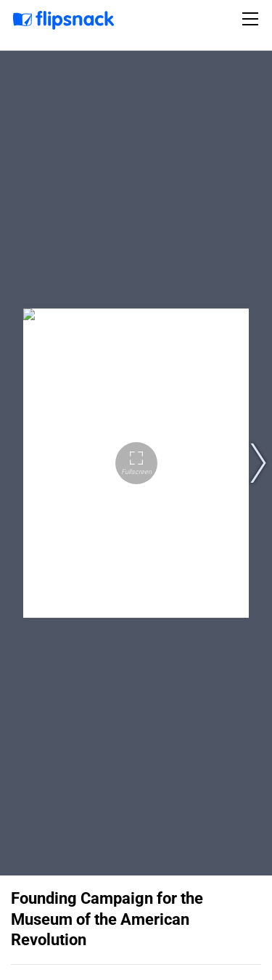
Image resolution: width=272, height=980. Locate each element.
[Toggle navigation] (252, 19)
